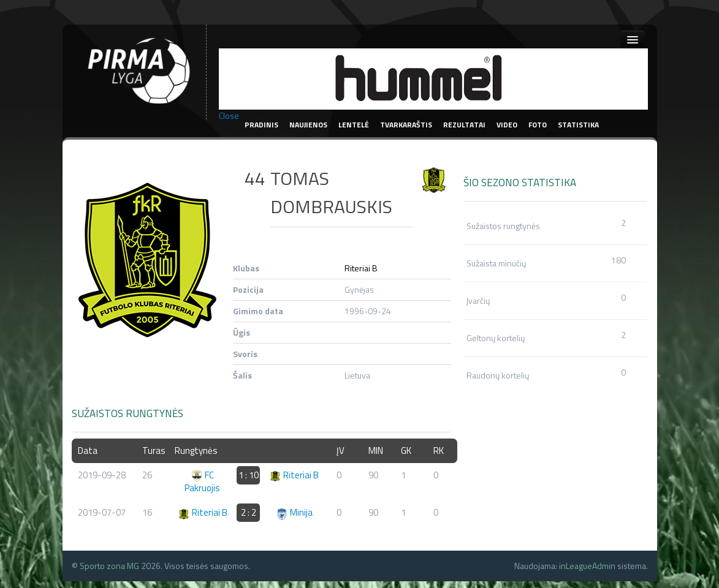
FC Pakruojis (202, 481)
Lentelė (354, 125)
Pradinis (261, 125)
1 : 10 (249, 475)
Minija (294, 512)
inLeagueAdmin (587, 566)
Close (229, 116)
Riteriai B (361, 268)
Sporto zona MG (109, 566)
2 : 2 (249, 512)
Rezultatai (464, 125)
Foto (538, 125)
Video (507, 125)
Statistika (578, 125)
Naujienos (308, 125)
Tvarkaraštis (406, 125)
